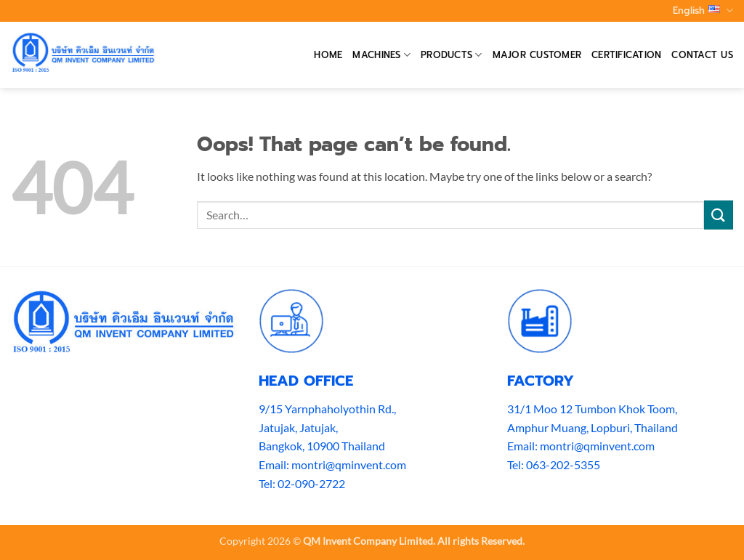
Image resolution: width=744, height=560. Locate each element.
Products (452, 55)
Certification (626, 55)
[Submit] (719, 215)
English (703, 11)
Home (328, 55)
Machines (381, 55)
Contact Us (702, 55)
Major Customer (537, 55)
